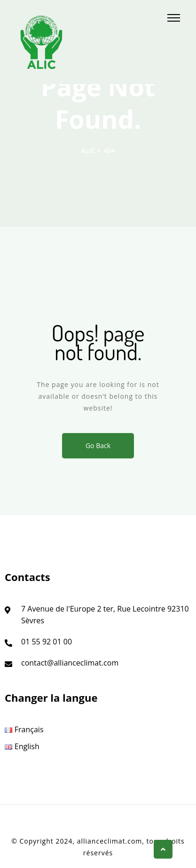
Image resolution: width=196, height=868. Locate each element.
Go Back (98, 446)
